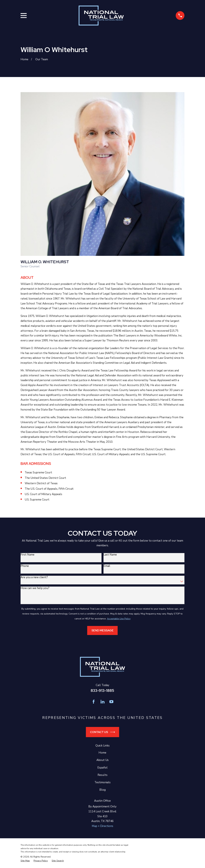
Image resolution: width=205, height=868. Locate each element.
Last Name (110, 555)
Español (102, 768)
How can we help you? (35, 588)
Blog (102, 790)
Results (102, 775)
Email (107, 566)
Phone (25, 566)
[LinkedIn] (102, 702)
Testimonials (102, 782)
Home (102, 753)
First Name (27, 555)
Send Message (102, 630)
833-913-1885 (102, 690)
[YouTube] (111, 702)
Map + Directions (102, 826)
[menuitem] (25, 861)
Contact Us (102, 732)
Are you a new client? (34, 577)
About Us (102, 760)
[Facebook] (94, 702)
